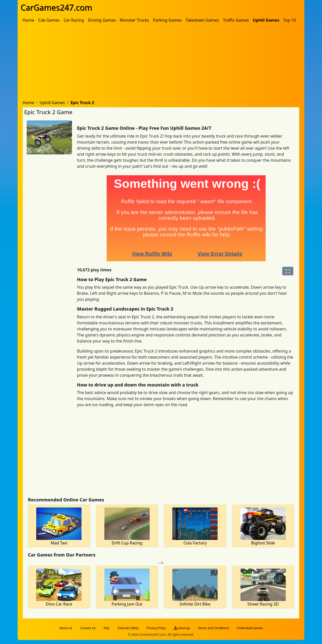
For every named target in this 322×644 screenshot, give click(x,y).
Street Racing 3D (263, 604)
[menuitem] (28, 20)
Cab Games (49, 20)
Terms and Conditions (213, 628)
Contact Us (88, 628)
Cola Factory (195, 543)
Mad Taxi (59, 543)
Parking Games (167, 20)
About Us (66, 628)
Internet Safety (128, 628)
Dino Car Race (59, 604)
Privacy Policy (156, 628)
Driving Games (102, 20)
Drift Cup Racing (127, 543)
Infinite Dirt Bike (195, 604)
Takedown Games (202, 20)
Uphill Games (266, 20)
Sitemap (182, 628)
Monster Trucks (134, 20)
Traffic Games (236, 20)
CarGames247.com (56, 7)
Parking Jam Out (127, 604)
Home (28, 20)
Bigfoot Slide (263, 543)
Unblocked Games (250, 628)
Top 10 (290, 20)
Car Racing (74, 20)
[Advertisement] (161, 63)
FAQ (107, 628)
